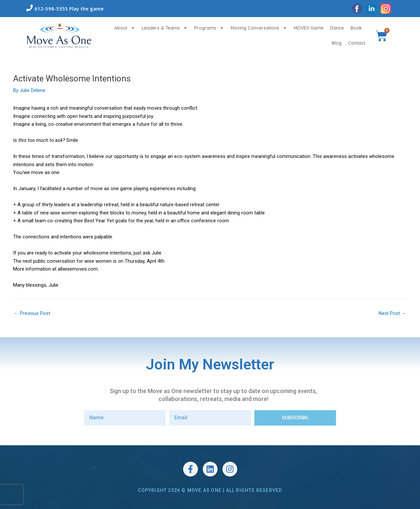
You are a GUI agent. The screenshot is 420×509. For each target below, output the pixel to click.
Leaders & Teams (165, 28)
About (125, 28)
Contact (357, 43)
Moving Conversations (259, 28)
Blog (337, 43)
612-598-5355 (51, 9)
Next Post (392, 313)
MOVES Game (309, 28)
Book (356, 28)
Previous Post (32, 313)
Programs (209, 28)
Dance (337, 28)
